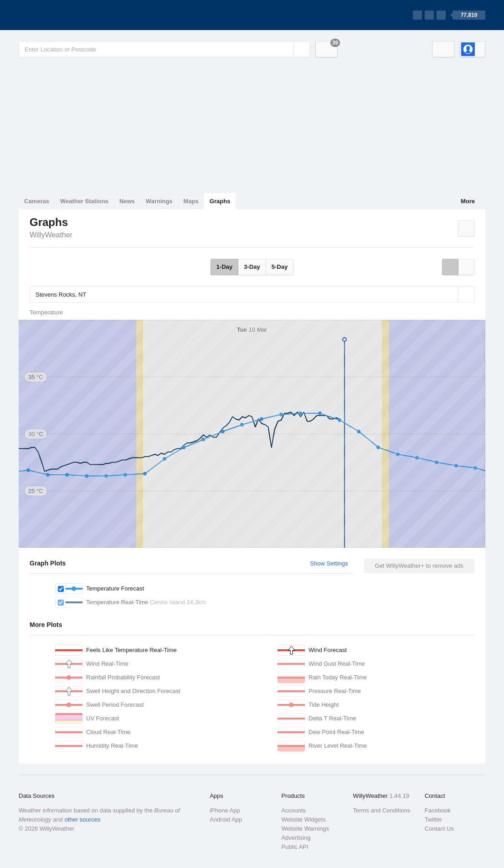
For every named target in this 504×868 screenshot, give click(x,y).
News (127, 201)
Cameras (37, 201)
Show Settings (329, 563)
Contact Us (439, 829)
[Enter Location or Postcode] (164, 49)
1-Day (224, 267)
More (468, 201)
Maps (191, 201)
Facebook (438, 810)
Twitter (433, 819)
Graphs (220, 201)
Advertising (296, 838)
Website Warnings (305, 829)
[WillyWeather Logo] (62, 15)
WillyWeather (51, 235)
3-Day (252, 267)
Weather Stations (84, 201)
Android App (226, 819)
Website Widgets (303, 819)
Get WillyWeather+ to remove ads (419, 566)
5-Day (280, 267)
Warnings (159, 201)
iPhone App (225, 810)
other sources (82, 819)
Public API (295, 847)
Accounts (293, 810)
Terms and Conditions (382, 810)
